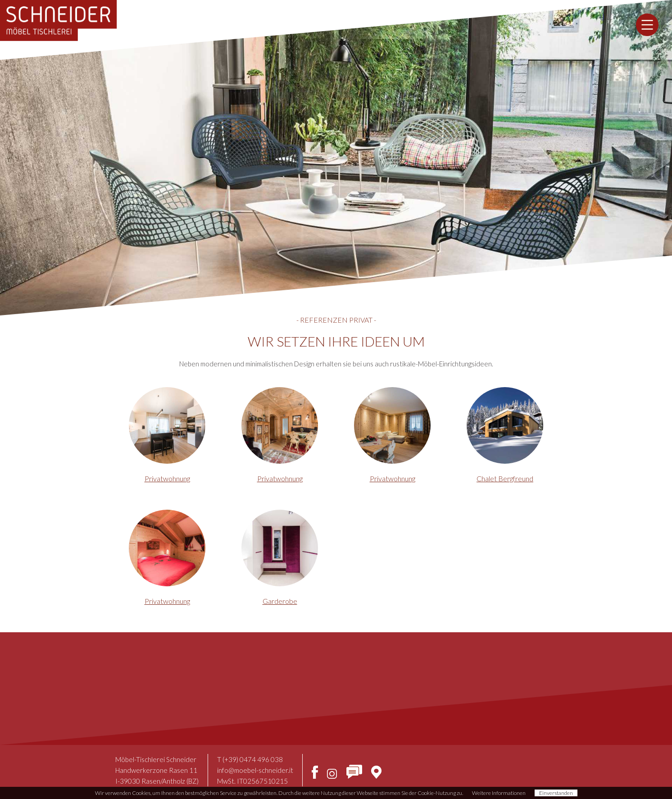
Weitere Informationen (499, 793)
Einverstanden (556, 793)
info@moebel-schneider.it (255, 770)
